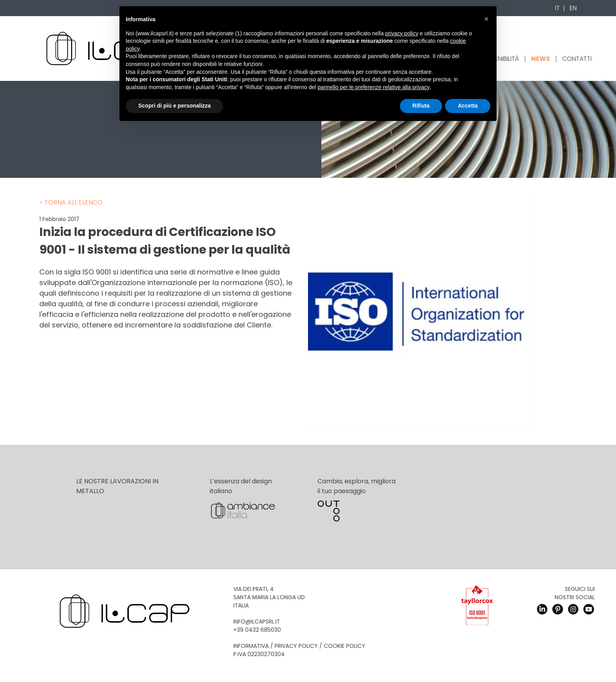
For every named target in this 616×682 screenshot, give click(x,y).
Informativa (251, 646)
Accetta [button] (468, 106)
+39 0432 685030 (257, 630)
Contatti (577, 59)
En (573, 8)
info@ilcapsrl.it (257, 622)
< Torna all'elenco (71, 202)
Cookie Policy (345, 646)
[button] (486, 19)
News (541, 59)
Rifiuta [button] (421, 106)
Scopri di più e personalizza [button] (174, 106)
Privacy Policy (296, 646)
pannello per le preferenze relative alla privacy (374, 87)
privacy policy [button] (402, 33)
